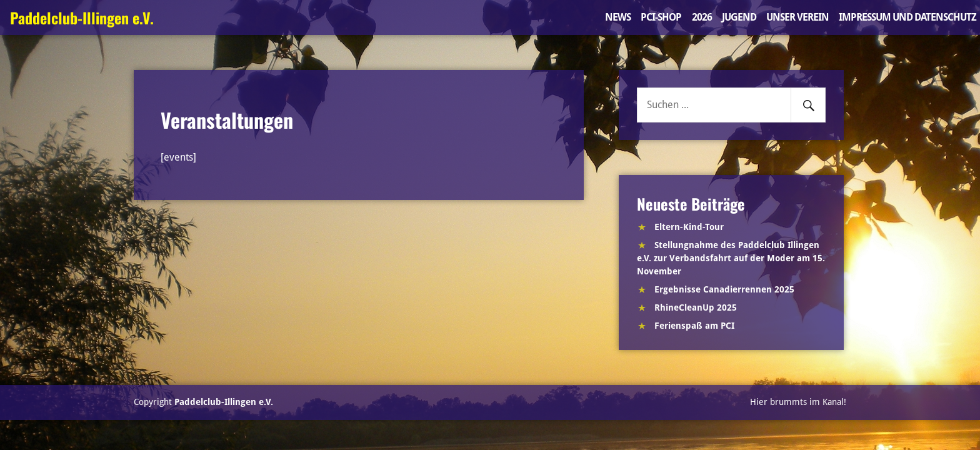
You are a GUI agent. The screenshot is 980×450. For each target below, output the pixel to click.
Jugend (739, 17)
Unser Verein (797, 17)
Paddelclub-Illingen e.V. (82, 17)
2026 (702, 17)
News (618, 17)
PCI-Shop (661, 17)
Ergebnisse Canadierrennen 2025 (724, 289)
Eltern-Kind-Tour (689, 227)
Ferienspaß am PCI (694, 326)
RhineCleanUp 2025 (696, 307)
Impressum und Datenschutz (907, 17)
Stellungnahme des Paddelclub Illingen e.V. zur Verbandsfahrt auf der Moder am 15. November (731, 258)
